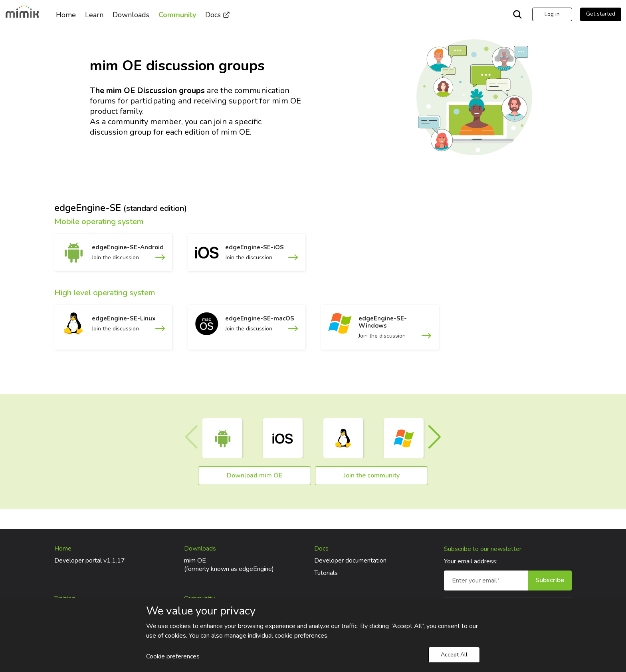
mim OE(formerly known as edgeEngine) (229, 565)
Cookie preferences (173, 656)
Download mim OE (255, 475)
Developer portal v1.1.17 (90, 561)
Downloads (131, 15)
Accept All (454, 655)
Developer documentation (350, 561)
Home (66, 15)
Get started (601, 14)
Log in (552, 14)
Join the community (372, 475)
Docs (218, 15)
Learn (94, 15)
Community (177, 15)
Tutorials (326, 573)
